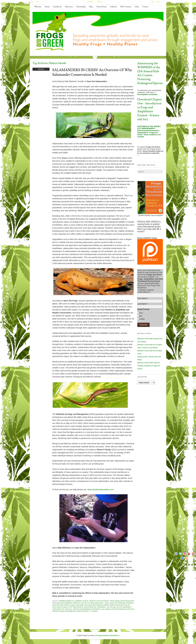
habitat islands (109, 605)
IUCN (70, 607)
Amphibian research (81, 601)
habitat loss (77, 603)
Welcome (38, 7)
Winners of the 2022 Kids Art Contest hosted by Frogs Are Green (149, 366)
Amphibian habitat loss (66, 601)
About (47, 7)
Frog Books (57, 7)
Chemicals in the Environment (99, 601)
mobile (142, 319)
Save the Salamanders (124, 607)
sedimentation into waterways (62, 609)
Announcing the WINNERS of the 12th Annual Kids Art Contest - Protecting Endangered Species (150, 73)
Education (69, 7)
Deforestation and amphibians (62, 603)
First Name (143, 298)
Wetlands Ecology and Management (64, 611)
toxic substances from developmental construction (118, 609)
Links (137, 7)
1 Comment (94, 611)
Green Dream (101, 7)
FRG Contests (126, 7)
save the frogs (111, 607)
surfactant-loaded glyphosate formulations (87, 609)
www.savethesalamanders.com (101, 489)
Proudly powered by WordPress (107, 636)
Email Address (144, 292)
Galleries (113, 7)
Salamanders (99, 603)
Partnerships (81, 7)
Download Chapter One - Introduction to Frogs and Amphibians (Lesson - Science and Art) (150, 109)
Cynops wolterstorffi (77, 605)
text (141, 316)
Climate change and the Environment (122, 601)
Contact (145, 7)
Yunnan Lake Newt (83, 611)
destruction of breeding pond (94, 605)
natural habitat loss (90, 607)
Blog (91, 7)
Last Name (143, 304)
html (141, 313)
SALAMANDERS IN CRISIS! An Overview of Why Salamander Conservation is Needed (92, 72)
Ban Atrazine (65, 605)
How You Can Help (88, 603)
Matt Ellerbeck (78, 607)
